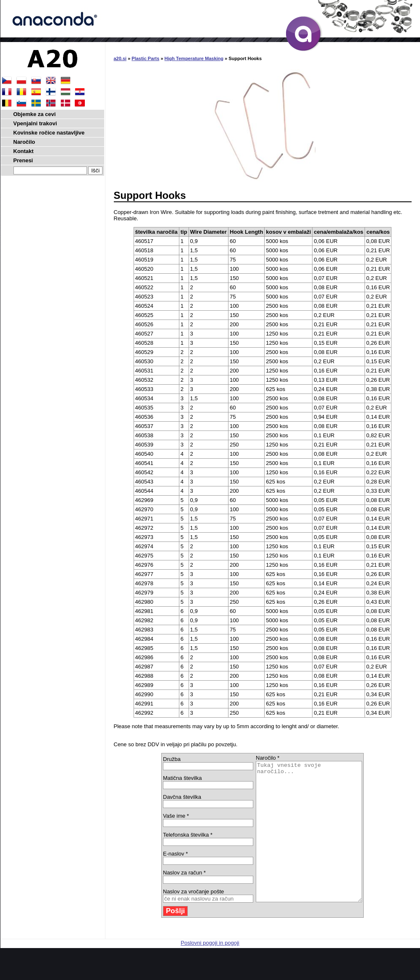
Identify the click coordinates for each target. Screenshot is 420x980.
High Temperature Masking (194, 58)
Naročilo (24, 142)
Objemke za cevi (35, 114)
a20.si (120, 58)
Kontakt (24, 151)
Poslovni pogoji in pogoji (210, 971)
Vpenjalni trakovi (35, 123)
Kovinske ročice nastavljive (49, 133)
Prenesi (23, 160)
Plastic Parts (145, 58)
